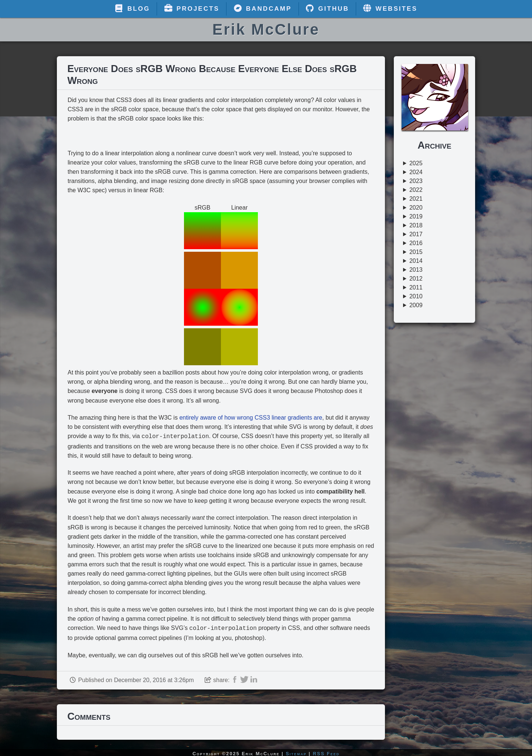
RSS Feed (326, 752)
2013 (416, 270)
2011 (416, 287)
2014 (416, 261)
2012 (416, 279)
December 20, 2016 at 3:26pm (154, 679)
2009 (416, 305)
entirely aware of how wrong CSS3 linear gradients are (251, 418)
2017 (416, 234)
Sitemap (296, 752)
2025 (416, 163)
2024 (416, 172)
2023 (416, 181)
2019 (416, 216)
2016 (416, 243)
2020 (416, 208)
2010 (416, 296)
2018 (416, 225)
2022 (416, 190)
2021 (416, 199)
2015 (416, 252)
